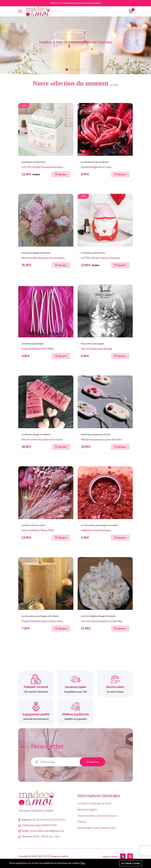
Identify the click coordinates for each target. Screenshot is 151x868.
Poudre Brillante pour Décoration (42, 621)
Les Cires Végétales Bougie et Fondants (98, 616)
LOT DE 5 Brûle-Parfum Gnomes (101, 258)
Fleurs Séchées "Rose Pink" (38, 530)
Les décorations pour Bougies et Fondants (99, 525)
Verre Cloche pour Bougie (97, 349)
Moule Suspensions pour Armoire (101, 439)
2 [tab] (70, 70)
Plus (83, 863)
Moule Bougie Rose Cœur (96, 167)
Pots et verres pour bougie (92, 344)
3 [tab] (74, 70)
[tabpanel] (75, 45)
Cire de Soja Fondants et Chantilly (101, 621)
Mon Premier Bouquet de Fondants (43, 258)
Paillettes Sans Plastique (96, 530)
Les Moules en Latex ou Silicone (95, 162)
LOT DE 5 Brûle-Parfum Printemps (43, 167)
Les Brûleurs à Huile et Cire (34, 162)
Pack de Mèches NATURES (38, 349)
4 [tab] (77, 70)
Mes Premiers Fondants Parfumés (42, 439)
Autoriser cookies (131, 863)
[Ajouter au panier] (61, 174)
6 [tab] (84, 70)
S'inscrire (92, 762)
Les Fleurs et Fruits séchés (33, 525)
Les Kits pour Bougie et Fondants (36, 253)
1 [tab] (67, 70)
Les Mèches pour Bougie (32, 344)
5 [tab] (81, 70)
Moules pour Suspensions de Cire (96, 434)
